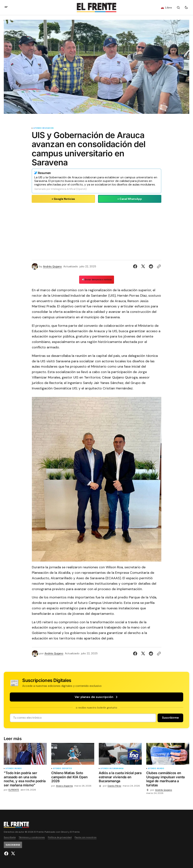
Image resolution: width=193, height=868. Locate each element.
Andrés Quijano (52, 266)
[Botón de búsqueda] (178, 8)
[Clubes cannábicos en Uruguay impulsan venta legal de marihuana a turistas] (168, 780)
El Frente (75, 832)
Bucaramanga (116, 769)
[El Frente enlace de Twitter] (13, 854)
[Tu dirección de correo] (83, 718)
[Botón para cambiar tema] (186, 8)
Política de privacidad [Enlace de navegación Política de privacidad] (60, 837)
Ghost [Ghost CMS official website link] (64, 832)
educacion (48, 128)
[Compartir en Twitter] (143, 266)
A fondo (38, 128)
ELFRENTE (14, 790)
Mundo (18, 769)
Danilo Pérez (114, 786)
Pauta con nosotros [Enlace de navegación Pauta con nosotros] (86, 837)
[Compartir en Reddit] (151, 266)
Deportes (67, 769)
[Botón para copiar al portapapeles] (158, 266)
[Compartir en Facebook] (136, 266)
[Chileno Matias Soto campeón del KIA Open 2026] (73, 778)
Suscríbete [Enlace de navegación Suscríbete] (10, 837)
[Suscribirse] (170, 718)
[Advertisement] (96, 231)
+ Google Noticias (63, 199)
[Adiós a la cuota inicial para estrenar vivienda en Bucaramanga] (120, 778)
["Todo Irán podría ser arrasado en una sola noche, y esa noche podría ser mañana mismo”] (25, 780)
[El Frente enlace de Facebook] (7, 854)
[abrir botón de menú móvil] (6, 7)
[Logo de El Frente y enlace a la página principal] (96, 8)
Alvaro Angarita (64, 786)
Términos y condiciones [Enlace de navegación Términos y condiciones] (32, 837)
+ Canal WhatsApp (130, 199)
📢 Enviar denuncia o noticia (97, 280)
